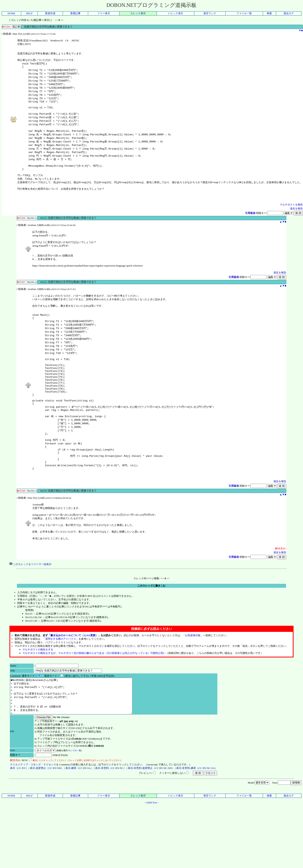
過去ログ (289, 13)
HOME (11, 13)
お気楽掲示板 (193, 672)
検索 (269, 13)
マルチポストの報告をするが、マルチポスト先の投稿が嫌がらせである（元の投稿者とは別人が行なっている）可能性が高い (94, 689)
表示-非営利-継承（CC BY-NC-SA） (197, 812)
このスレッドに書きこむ (151, 622)
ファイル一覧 (244, 13)
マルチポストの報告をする (38, 686)
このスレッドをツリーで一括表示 (30, 601)
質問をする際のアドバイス (61, 675)
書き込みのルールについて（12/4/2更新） (74, 672)
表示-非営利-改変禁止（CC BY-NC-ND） (151, 812)
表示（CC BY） (19, 812)
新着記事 (75, 13)
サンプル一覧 (75, 794)
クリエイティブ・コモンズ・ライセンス (33, 808)
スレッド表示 (138, 13)
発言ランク (210, 13)
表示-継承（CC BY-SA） (79, 812)
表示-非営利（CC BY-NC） (111, 812)
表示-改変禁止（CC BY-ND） (47, 812)
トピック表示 (175, 13)
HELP (29, 13)
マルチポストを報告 (291, 218)
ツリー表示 (104, 13)
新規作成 (50, 13)
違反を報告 (296, 221)
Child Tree (151, 846)
